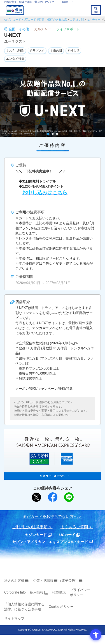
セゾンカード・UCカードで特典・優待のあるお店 (36, 19)
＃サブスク (37, 50)
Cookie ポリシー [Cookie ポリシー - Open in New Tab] (61, 607)
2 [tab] (53, 134)
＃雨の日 (56, 50)
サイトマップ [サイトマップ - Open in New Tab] (14, 618)
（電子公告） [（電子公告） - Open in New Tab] (68, 581)
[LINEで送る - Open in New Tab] (69, 497)
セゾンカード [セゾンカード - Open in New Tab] (36, 535)
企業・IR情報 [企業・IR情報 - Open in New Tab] (43, 581)
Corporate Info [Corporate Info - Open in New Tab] (15, 592)
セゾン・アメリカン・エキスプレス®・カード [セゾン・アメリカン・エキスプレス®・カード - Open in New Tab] (50, 542)
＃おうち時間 (15, 50)
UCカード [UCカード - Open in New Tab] (67, 535)
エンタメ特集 (15, 59)
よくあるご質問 (74, 527)
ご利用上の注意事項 (30, 527)
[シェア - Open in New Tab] (53, 497)
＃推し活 (73, 50)
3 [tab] (57, 134)
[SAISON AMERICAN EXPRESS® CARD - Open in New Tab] (53, 477)
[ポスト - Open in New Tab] (36, 497)
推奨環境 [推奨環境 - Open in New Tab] (59, 592)
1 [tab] (48, 134)
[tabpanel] (53, 102)
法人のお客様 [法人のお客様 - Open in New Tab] (14, 581)
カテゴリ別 (77, 19)
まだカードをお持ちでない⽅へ (50, 516)
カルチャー (94, 19)
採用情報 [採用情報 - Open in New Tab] (37, 592)
